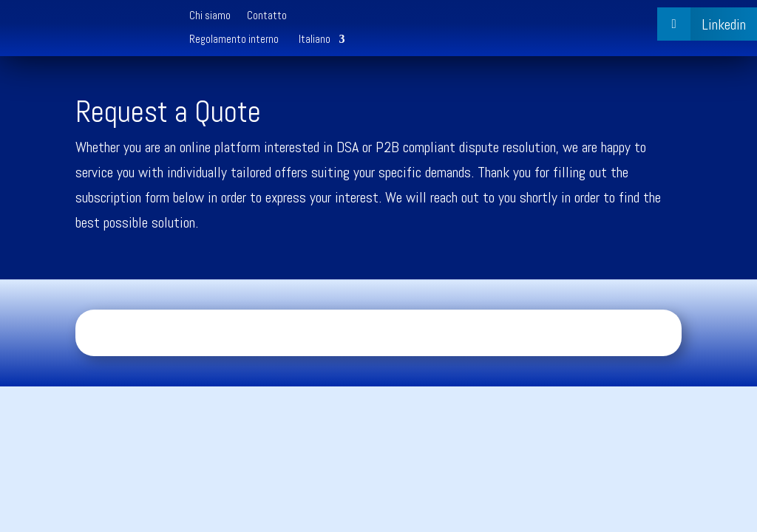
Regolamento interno (234, 40)
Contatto (267, 16)
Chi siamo (210, 16)
